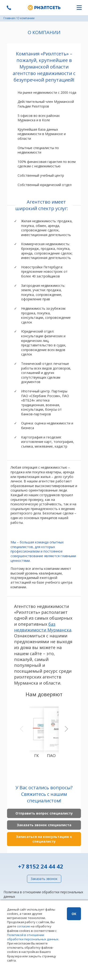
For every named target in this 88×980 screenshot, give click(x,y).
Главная (9, 18)
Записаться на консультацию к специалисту (44, 839)
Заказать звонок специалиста (44, 825)
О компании (26, 18)
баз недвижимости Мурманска (43, 627)
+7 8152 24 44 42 (41, 866)
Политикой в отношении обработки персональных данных (33, 937)
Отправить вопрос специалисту (44, 813)
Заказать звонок (44, 879)
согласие (23, 926)
